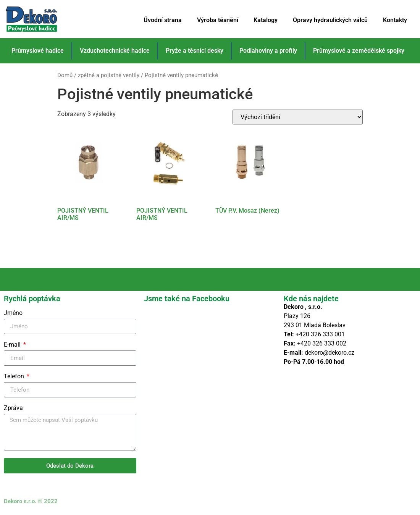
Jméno (13, 313)
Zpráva (13, 408)
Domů (65, 75)
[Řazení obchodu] (298, 117)
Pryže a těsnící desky (195, 51)
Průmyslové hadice (38, 51)
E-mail (13, 345)
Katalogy (266, 20)
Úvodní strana (163, 20)
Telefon (15, 377)
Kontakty (395, 20)
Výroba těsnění (218, 20)
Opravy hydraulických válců (330, 20)
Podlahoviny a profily (268, 51)
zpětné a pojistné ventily (109, 75)
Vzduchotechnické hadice (115, 51)
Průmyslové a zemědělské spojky (359, 51)
